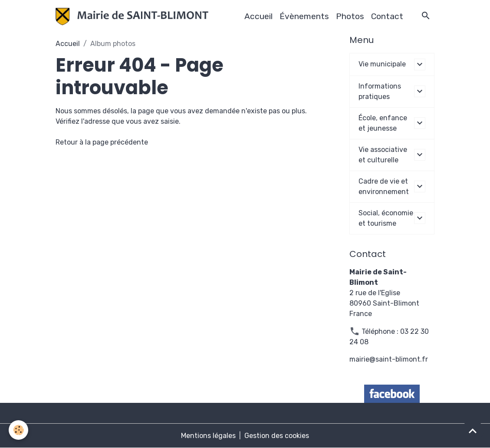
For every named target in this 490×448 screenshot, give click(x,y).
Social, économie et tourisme (386, 218)
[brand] (134, 16)
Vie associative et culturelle (383, 155)
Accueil (258, 16)
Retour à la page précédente (102, 142)
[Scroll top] (473, 431)
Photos (350, 16)
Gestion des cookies (277, 436)
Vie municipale (382, 64)
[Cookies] (18, 430)
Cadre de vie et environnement (384, 186)
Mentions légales (208, 436)
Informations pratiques (380, 91)
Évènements (304, 16)
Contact (387, 16)
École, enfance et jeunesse (383, 123)
